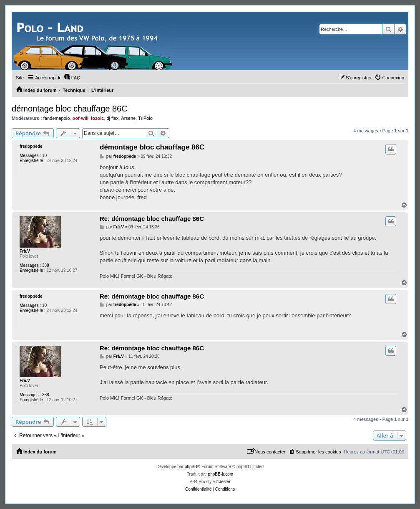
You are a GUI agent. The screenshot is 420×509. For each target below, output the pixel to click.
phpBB (191, 467)
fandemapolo (57, 118)
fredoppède (31, 146)
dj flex (112, 118)
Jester (225, 482)
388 (46, 265)
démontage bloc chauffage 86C (70, 109)
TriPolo (145, 118)
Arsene (128, 118)
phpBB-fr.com (221, 474)
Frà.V (25, 251)
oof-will (81, 118)
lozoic (97, 118)
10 (44, 156)
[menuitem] (72, 78)
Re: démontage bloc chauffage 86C (152, 219)
